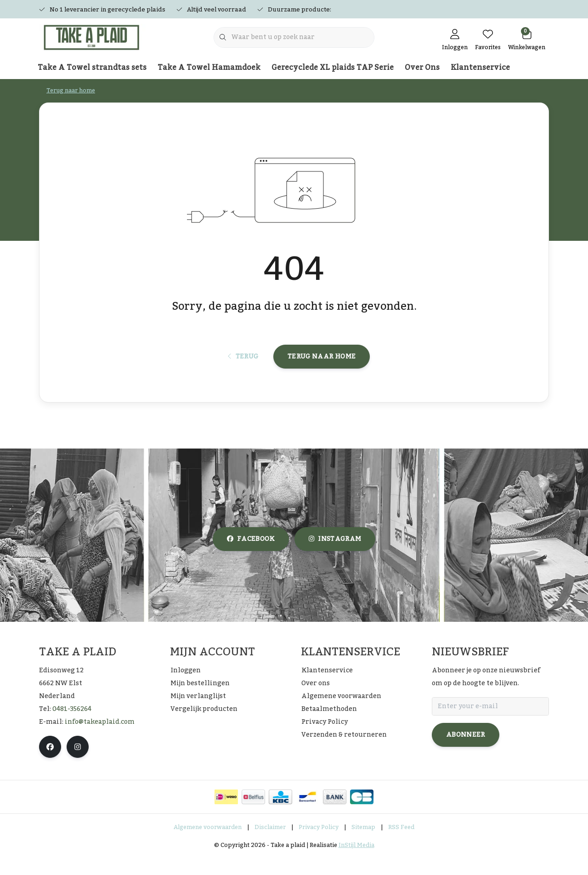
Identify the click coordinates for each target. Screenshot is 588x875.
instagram (335, 557)
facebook (251, 557)
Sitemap (363, 845)
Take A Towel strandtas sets (92, 68)
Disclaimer (270, 845)
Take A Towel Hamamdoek (209, 68)
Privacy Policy (319, 845)
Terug (243, 371)
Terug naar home (322, 371)
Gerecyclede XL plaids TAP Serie (333, 68)
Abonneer (466, 752)
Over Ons (422, 68)
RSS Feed (401, 845)
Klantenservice (480, 68)
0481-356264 (72, 727)
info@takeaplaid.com (100, 739)
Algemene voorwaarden (208, 845)
